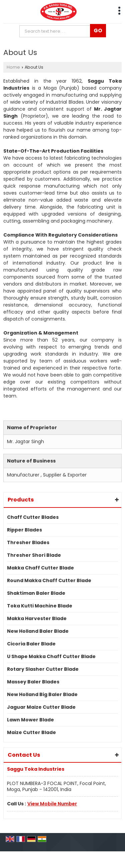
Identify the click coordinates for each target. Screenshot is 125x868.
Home (13, 67)
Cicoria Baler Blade (31, 644)
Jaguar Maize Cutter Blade (41, 707)
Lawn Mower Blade (30, 720)
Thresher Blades (28, 542)
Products (21, 500)
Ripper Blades (24, 530)
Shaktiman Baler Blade (36, 593)
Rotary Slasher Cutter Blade (43, 669)
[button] (52, 804)
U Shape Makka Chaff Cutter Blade (51, 656)
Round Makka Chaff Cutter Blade (49, 580)
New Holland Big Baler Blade (42, 694)
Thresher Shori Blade (34, 555)
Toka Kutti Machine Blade (40, 606)
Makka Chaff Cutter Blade (40, 568)
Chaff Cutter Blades (33, 517)
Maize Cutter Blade (31, 732)
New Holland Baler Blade (38, 631)
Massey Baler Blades (33, 682)
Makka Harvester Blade (37, 618)
